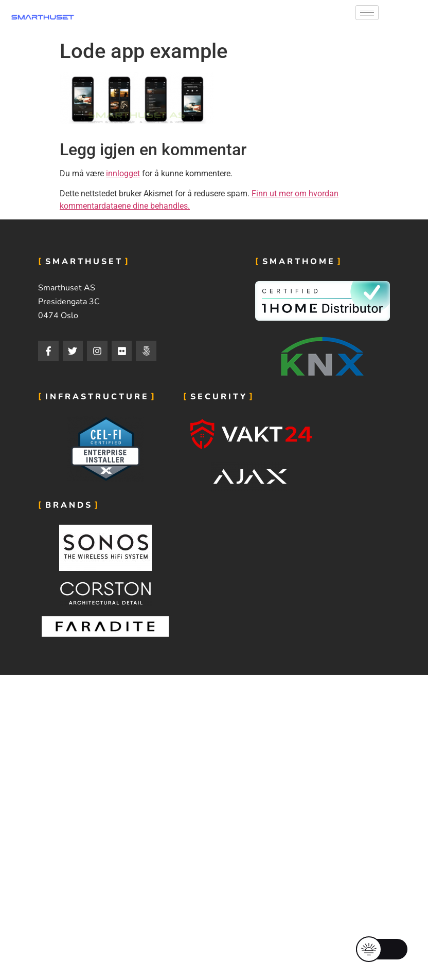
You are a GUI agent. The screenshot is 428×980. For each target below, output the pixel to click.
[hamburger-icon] (367, 13)
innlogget (123, 173)
